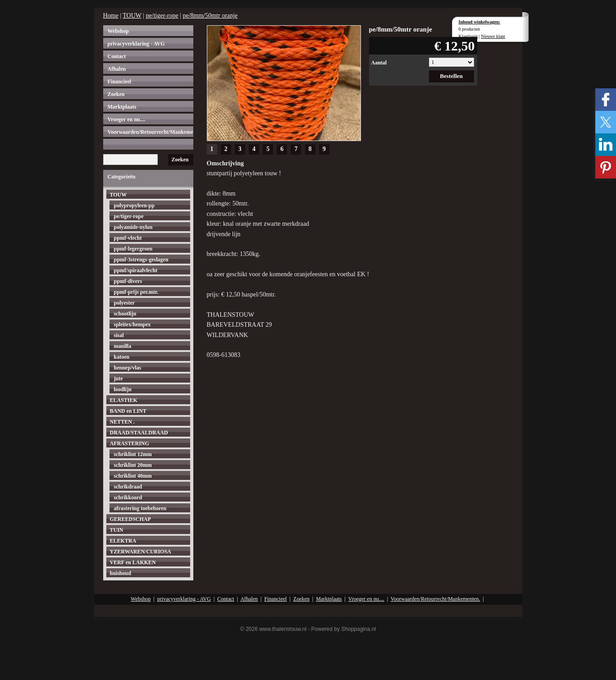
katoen (122, 357)
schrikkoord (128, 497)
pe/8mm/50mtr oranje (210, 16)
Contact (117, 56)
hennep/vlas (128, 368)
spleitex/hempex (132, 324)
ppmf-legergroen (133, 249)
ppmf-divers (128, 281)
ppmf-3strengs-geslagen (141, 260)
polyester (125, 303)
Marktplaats (122, 107)
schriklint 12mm (133, 454)
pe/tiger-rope (162, 16)
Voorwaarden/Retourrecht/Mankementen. (151, 132)
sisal (119, 335)
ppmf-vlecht (128, 238)
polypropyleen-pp (134, 205)
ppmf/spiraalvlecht (136, 270)
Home (111, 16)
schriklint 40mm (133, 476)
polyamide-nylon (133, 227)
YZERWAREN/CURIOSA (141, 552)
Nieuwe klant (493, 36)
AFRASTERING (130, 443)
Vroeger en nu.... (127, 119)
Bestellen (451, 76)
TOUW (132, 16)
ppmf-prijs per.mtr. (136, 292)
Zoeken (116, 94)
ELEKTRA (123, 541)
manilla (123, 346)
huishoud (121, 573)
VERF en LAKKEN (133, 562)
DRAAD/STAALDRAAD (139, 433)
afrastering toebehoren (140, 508)
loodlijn (123, 389)
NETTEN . (122, 422)
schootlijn (125, 314)
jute (119, 379)
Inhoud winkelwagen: (480, 22)
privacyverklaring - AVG (136, 44)
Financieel (120, 82)
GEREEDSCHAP (130, 519)
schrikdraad (128, 487)
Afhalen (117, 69)
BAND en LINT (128, 411)
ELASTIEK (124, 400)
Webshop (118, 31)
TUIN (117, 530)
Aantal (379, 63)
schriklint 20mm (133, 465)
